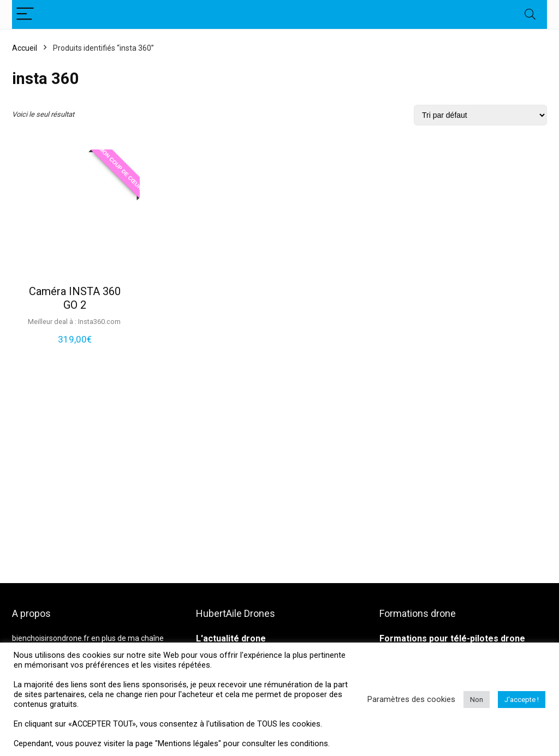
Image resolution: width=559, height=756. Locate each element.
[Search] (530, 14)
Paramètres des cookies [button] (411, 699)
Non (477, 700)
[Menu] (25, 14)
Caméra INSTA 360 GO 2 (75, 298)
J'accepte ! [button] (522, 700)
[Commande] (480, 115)
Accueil (25, 48)
